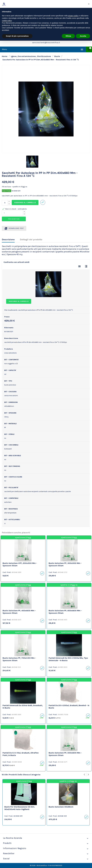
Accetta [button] (83, 36)
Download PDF (14, 228)
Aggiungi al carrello (25, 203)
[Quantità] (5, 203)
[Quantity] (12, 213)
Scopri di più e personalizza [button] (17, 36)
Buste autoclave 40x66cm (61, 807)
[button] (89, 4)
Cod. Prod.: (7, 572)
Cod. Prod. (7, 191)
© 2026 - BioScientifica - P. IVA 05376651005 (46, 865)
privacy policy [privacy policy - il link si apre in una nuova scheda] (73, 16)
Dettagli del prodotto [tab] (31, 240)
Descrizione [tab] (8, 240)
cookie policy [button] (7, 21)
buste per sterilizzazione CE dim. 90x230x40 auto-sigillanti (20, 808)
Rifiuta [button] (68, 36)
